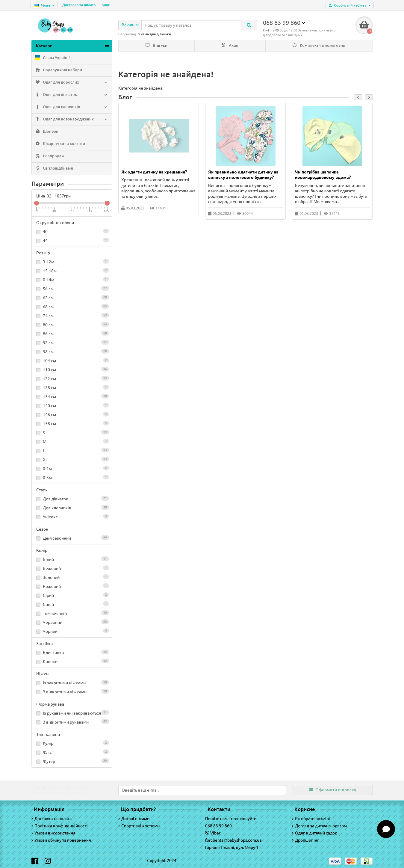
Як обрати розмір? (311, 819)
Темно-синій (72, 614)
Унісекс (72, 517)
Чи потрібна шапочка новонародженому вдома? (323, 175)
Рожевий (72, 587)
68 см (72, 307)
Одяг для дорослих (71, 83)
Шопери (47, 132)
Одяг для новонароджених (71, 120)
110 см (72, 370)
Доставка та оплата (79, 5)
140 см (72, 406)
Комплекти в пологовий (319, 46)
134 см (72, 397)
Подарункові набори (58, 71)
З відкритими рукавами (72, 723)
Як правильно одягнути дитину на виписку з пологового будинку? (243, 175)
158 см (72, 424)
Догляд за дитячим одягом (319, 826)
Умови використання (53, 833)
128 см (72, 388)
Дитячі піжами (134, 819)
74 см (72, 316)
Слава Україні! (52, 59)
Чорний (72, 632)
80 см (72, 325)
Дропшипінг (305, 840)
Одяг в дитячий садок (315, 833)
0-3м (72, 478)
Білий (72, 560)
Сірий (72, 596)
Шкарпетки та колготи (60, 145)
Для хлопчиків (72, 508)
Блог (106, 5)
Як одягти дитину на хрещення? (154, 173)
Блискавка (72, 653)
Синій (72, 605)
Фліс (72, 753)
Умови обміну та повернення (61, 840)
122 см (72, 379)
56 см (72, 289)
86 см (72, 334)
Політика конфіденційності (60, 826)
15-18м (72, 271)
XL (72, 460)
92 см (72, 343)
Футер (72, 762)
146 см (72, 415)
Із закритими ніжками (72, 683)
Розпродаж (50, 157)
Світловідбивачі (54, 169)
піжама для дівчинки (154, 34)
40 (72, 232)
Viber (215, 833)
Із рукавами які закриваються (72, 714)
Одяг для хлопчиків (71, 108)
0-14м (72, 280)
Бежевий (72, 569)
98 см (72, 352)
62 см (72, 298)
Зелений (72, 578)
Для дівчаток (72, 499)
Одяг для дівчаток (71, 96)
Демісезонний (72, 539)
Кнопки (72, 662)
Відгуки (156, 46)
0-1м (72, 469)
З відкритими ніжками (72, 692)
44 (72, 241)
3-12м (72, 262)
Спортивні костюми (139, 826)
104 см (72, 361)
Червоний (72, 623)
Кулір (72, 744)
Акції (230, 46)
